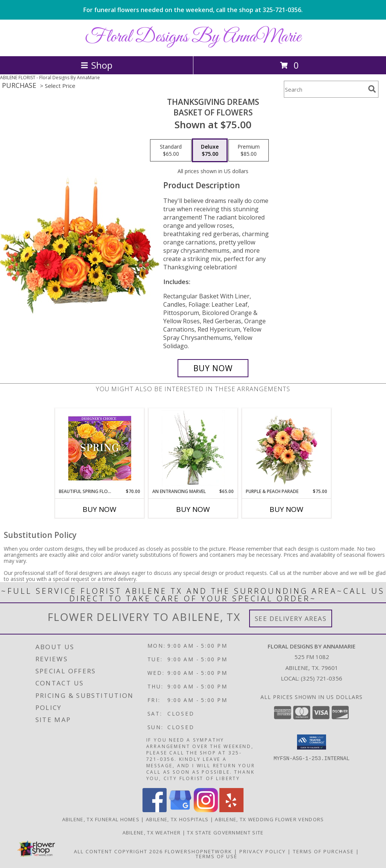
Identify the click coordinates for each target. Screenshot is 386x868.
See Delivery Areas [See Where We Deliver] (291, 618)
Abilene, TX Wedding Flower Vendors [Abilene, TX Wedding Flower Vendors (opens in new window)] (269, 819)
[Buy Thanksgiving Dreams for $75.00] (213, 368)
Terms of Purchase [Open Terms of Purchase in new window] (323, 851)
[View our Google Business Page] (180, 810)
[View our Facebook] (155, 810)
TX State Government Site (225, 833)
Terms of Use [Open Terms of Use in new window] (217, 856)
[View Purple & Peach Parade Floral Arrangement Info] (287, 448)
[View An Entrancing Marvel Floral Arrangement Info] (193, 448)
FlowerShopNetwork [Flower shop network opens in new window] (198, 851)
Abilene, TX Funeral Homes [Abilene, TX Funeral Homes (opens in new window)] (101, 819)
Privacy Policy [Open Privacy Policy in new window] (263, 851)
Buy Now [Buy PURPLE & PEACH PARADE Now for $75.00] (286, 509)
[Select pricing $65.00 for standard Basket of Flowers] (171, 151)
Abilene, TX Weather (152, 833)
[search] (372, 89)
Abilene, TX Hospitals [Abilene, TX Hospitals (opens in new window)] (177, 819)
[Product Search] (325, 89)
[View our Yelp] (231, 810)
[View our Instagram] (206, 810)
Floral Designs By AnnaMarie (193, 37)
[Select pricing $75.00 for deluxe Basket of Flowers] (210, 151)
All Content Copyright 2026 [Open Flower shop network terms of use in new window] (118, 851)
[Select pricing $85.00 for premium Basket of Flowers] (249, 151)
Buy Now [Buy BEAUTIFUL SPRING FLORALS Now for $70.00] (100, 509)
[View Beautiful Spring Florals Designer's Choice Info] (100, 448)
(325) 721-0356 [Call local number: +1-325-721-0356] (322, 678)
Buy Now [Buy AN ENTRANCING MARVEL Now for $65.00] (193, 509)
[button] (312, 742)
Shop (96, 65)
